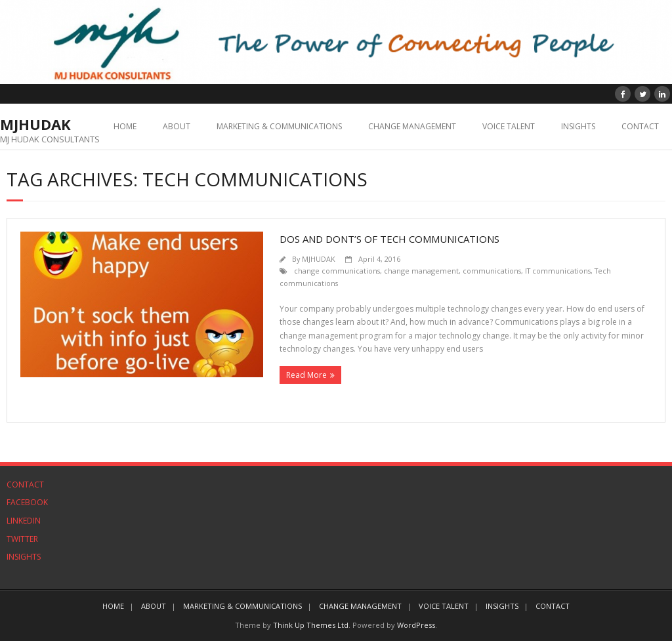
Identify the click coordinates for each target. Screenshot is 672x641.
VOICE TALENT (509, 126)
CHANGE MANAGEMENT (412, 126)
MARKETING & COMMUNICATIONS (279, 126)
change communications (337, 271)
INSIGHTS (578, 126)
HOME (125, 126)
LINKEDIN (24, 521)
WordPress (416, 625)
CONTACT (640, 126)
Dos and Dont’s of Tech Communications (389, 239)
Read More (306, 375)
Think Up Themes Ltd (311, 625)
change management (421, 271)
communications (492, 271)
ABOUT (177, 126)
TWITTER (22, 539)
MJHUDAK (319, 259)
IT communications (558, 271)
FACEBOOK (27, 502)
